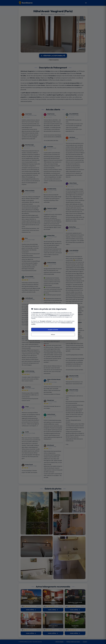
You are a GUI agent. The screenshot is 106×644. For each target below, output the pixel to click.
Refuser (53, 334)
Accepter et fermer (53, 330)
